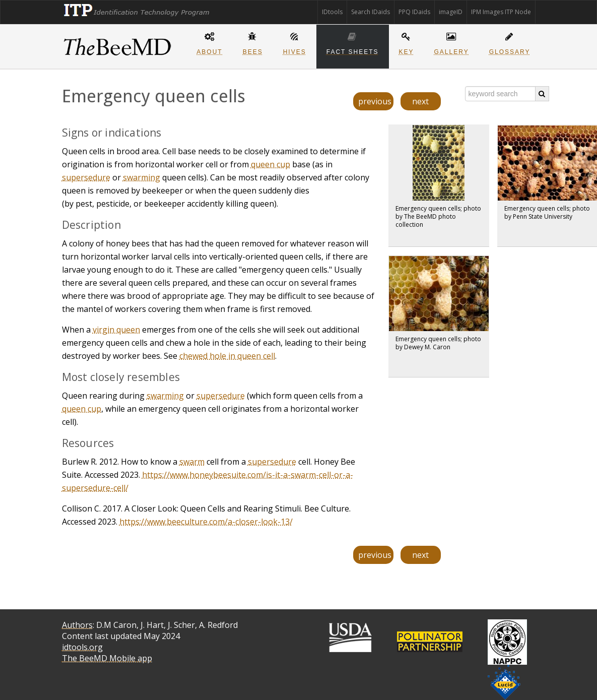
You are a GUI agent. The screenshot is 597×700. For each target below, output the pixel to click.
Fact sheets (353, 42)
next (420, 101)
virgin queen (116, 330)
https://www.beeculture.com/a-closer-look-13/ (206, 522)
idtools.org (82, 647)
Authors (77, 625)
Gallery (452, 42)
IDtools (332, 12)
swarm (192, 462)
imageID (451, 12)
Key (407, 42)
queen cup (271, 164)
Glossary (510, 42)
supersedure (86, 177)
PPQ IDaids (414, 12)
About (209, 42)
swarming (142, 177)
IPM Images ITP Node (501, 12)
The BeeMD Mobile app (107, 658)
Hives (295, 42)
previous (375, 101)
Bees (253, 42)
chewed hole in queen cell (227, 356)
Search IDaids (371, 12)
